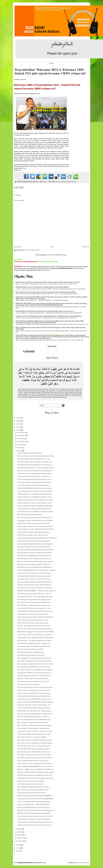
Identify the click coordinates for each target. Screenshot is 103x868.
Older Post (86, 247)
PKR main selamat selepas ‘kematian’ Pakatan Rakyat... (35, 553)
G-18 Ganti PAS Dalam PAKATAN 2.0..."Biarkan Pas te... (34, 667)
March (20, 835)
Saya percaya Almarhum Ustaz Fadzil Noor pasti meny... (35, 688)
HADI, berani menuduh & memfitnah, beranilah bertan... (35, 764)
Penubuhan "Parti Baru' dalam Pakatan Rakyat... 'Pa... (34, 705)
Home (51, 63)
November (21, 436)
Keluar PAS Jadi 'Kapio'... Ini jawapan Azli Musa (32, 737)
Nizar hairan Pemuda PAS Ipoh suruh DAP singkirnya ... (35, 603)
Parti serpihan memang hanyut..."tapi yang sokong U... (34, 600)
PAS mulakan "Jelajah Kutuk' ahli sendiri (30, 515)
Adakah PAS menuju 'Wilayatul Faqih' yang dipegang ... (35, 711)
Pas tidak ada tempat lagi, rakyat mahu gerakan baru (34, 585)
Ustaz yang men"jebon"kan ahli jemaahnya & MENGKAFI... (36, 799)
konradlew (50, 255)
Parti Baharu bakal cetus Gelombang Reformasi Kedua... (35, 670)
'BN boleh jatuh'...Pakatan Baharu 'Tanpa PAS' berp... (34, 729)
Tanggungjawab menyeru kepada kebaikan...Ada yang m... (36, 778)
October (20, 439)
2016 (18, 427)
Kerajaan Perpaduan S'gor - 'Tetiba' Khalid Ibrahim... (34, 805)
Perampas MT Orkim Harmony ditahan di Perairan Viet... (35, 825)
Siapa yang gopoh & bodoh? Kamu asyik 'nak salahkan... (35, 491)
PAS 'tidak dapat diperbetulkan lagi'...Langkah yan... (34, 644)
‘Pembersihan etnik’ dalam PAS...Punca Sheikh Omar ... (35, 573)
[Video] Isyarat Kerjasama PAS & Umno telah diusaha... (35, 526)
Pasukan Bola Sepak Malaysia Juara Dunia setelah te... (35, 556)
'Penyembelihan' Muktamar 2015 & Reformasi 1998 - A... (35, 673)
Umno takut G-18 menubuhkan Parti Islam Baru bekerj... (35, 740)
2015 (18, 430)
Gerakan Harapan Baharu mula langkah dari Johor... (34, 532)
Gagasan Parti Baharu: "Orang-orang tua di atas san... (34, 547)
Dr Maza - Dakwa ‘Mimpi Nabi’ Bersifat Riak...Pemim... (34, 626)
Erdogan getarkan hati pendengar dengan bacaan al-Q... (35, 822)
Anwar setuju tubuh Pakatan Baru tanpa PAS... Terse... (34, 608)
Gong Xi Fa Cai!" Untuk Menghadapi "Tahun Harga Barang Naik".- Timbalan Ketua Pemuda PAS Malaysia (49, 316)
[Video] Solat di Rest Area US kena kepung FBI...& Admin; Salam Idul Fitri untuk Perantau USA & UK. (48, 282)
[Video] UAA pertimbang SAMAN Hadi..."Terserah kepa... (35, 767)
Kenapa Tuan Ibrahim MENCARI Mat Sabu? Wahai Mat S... (36, 702)
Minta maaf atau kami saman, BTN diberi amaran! (33, 790)
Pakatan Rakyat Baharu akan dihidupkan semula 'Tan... (35, 775)
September (21, 442)
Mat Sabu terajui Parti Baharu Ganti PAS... (31, 649)
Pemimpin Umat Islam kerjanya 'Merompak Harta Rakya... (36, 550)
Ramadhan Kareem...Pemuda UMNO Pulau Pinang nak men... (36, 810)
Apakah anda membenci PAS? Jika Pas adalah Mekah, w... (35, 471)
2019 (18, 418)
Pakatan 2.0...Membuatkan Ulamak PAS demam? (33, 679)
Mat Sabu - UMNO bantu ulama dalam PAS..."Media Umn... (36, 770)
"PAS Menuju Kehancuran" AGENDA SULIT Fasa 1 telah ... (35, 497)
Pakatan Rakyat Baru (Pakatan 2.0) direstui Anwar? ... (34, 676)
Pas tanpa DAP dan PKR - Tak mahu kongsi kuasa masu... (35, 597)
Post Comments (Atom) (32, 250)
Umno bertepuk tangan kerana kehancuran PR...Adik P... (35, 816)
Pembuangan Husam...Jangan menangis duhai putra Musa (36, 638)
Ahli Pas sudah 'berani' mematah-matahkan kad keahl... (35, 629)
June (19, 451)
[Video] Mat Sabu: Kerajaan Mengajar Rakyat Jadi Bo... (35, 474)
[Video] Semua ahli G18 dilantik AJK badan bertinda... (34, 708)
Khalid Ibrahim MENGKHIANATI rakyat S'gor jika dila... (34, 576)
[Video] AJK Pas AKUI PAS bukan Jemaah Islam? (33, 620)
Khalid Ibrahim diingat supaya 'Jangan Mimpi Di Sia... (34, 524)
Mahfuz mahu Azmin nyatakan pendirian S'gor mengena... (36, 562)
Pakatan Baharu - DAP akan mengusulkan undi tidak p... (35, 641)
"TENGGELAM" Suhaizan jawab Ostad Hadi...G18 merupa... (35, 611)
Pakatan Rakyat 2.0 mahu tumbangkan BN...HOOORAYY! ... (36, 529)
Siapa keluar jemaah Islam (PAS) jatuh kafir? (32, 793)
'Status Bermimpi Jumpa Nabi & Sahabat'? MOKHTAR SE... (36, 617)
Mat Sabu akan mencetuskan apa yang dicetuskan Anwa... (36, 456)
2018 (18, 421)
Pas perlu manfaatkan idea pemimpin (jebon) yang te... (35, 699)
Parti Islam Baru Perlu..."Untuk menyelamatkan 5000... (35, 746)
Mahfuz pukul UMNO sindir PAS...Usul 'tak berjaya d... (34, 808)
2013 (18, 848)
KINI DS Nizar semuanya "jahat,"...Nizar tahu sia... (33, 535)
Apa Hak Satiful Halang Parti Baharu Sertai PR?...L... (34, 717)
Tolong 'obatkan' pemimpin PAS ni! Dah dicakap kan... (34, 693)
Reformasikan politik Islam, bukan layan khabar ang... (34, 483)
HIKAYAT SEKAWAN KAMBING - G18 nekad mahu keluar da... (37, 591)
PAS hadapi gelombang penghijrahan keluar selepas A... (35, 465)
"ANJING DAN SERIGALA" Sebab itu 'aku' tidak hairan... (35, 488)
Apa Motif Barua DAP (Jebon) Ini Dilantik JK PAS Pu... (34, 749)
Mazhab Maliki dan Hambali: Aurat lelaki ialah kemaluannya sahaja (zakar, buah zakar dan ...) (45, 311)
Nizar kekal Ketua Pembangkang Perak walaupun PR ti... (35, 714)
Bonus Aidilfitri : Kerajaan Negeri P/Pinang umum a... (34, 787)
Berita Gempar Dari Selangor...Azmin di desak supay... (34, 819)
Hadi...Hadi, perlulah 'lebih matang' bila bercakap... (33, 623)
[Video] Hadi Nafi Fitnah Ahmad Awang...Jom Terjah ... (34, 734)
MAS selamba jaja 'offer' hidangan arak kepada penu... (35, 559)
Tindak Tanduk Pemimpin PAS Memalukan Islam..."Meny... (35, 500)
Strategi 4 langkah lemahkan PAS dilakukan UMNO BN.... (35, 506)
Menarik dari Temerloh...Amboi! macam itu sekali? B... (34, 541)
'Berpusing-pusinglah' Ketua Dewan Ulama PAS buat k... (35, 758)
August (20, 445)
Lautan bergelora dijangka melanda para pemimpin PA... (35, 544)
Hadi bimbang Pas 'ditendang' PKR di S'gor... (31, 655)
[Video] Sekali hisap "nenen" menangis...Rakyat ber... (34, 802)
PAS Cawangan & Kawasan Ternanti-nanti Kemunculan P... (36, 664)
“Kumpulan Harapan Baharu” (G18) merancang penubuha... (36, 468)
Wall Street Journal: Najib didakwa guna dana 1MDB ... (34, 813)
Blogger (65, 255)
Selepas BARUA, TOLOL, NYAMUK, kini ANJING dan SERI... (36, 512)
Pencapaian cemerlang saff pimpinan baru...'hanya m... (35, 755)
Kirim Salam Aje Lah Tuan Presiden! (28, 685)
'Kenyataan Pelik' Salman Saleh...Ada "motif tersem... (34, 579)
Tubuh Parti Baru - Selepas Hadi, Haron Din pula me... (34, 605)
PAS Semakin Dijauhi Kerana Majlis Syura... (31, 652)
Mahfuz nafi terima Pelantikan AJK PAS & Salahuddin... (35, 726)
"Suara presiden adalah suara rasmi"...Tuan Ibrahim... (34, 477)
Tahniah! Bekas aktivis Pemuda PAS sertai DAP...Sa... (34, 752)
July (19, 448)
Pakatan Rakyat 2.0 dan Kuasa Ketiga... (30, 453)
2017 (18, 424)
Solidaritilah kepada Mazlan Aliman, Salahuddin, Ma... (34, 696)
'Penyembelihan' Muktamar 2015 (66, 182)
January (20, 841)
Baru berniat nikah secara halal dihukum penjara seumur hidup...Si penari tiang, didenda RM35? (46, 292)
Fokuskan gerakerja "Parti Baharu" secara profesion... (34, 647)
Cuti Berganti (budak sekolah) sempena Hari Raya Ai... (35, 509)
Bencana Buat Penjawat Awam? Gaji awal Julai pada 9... (35, 480)
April (19, 832)
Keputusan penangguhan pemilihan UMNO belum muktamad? (37, 538)
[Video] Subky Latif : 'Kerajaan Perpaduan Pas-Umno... (35, 494)
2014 (18, 845)
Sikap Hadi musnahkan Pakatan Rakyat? (30, 784)
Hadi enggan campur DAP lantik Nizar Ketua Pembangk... (35, 521)
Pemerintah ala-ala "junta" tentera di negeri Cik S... (33, 682)
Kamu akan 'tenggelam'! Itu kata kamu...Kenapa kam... (35, 661)
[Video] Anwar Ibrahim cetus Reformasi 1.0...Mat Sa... (34, 594)
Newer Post (18, 247)
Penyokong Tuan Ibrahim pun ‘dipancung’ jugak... (33, 614)
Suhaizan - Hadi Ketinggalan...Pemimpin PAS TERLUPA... (35, 582)
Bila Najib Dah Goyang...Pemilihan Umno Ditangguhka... (35, 567)
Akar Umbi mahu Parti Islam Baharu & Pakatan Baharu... (35, 743)
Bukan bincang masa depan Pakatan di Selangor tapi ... (35, 518)
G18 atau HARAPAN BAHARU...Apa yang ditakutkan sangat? (36, 570)
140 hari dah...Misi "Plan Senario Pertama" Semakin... (34, 485)
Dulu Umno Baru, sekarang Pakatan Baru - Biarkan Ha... (35, 588)
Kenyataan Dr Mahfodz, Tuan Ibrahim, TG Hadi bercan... (35, 462)
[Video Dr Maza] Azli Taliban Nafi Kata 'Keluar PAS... (34, 690)
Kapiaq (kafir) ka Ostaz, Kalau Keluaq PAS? (31, 781)
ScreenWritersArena (83, 863)
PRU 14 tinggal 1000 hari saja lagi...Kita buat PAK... (33, 723)
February (21, 838)
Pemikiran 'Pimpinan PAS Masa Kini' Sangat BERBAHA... (35, 796)
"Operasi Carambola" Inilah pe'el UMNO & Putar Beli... (34, 565)
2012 (18, 851)
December (21, 433)
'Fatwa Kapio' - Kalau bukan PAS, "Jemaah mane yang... (35, 731)
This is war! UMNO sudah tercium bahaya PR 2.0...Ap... (34, 459)
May (19, 829)
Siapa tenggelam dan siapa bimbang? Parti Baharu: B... (35, 658)
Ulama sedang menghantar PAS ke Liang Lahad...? (33, 761)
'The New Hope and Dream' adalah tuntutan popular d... (35, 635)
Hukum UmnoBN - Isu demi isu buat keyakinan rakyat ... (35, 503)
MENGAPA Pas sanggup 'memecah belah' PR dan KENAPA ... (36, 632)
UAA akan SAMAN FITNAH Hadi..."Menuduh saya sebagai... (36, 772)
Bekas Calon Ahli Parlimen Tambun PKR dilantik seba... (34, 720)
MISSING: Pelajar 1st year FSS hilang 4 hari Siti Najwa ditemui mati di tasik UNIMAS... (43, 287)
